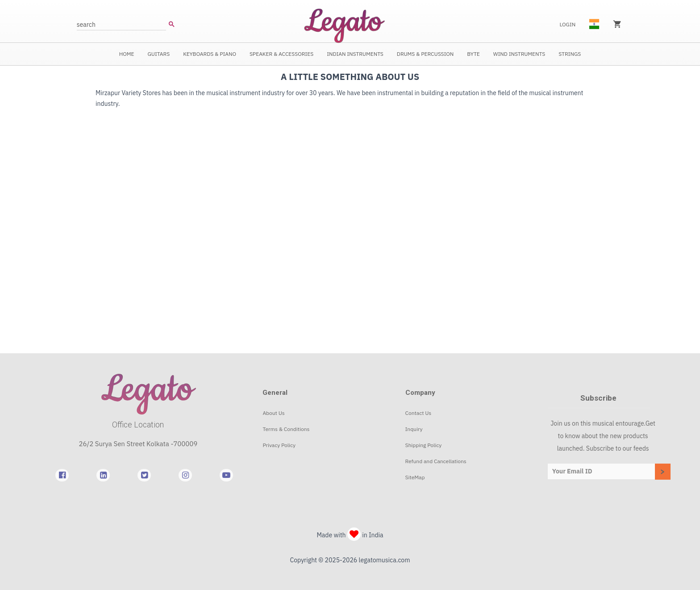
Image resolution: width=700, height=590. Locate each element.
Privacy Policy (279, 445)
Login (567, 24)
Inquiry (414, 429)
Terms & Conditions (286, 429)
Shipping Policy (424, 445)
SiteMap (415, 477)
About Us (273, 413)
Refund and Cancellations (436, 461)
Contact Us (419, 413)
